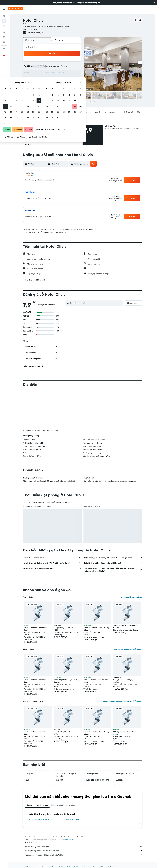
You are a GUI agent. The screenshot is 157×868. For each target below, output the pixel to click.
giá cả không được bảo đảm (65, 840)
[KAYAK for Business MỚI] (4, 42)
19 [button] (52, 79)
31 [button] (41, 90)
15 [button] (69, 73)
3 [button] (41, 68)
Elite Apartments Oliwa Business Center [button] (96, 681)
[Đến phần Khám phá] (4, 32)
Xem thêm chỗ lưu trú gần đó (131, 597)
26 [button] (52, 85)
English (97, 3)
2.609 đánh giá (37, 33)
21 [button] (63, 79)
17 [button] (41, 79)
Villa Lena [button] (57, 625)
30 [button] (75, 85)
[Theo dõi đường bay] (4, 37)
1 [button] (69, 62)
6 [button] (58, 68)
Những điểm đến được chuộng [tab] (63, 805)
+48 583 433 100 (30, 29)
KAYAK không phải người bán (84, 847)
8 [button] (69, 68)
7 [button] (63, 68)
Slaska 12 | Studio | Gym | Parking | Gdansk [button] (97, 629)
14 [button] (63, 73)
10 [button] (41, 73)
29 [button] (69, 85)
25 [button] (46, 85)
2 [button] (75, 62)
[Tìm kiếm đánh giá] (96, 303)
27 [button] (58, 85)
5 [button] (52, 68)
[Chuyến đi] (4, 49)
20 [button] (58, 79)
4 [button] (47, 68)
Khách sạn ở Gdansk (72, 819)
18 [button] (47, 79)
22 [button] (69, 79)
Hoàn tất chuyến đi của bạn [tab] (37, 805)
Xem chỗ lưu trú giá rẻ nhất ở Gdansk (128, 649)
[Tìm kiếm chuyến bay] (4, 16)
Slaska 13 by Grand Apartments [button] (125, 625)
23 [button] (75, 79)
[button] (154, 3)
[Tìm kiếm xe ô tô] (4, 26)
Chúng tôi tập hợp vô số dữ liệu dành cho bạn (84, 851)
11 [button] (46, 73)
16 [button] (75, 73)
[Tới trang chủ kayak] (16, 9)
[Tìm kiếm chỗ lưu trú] (4, 21)
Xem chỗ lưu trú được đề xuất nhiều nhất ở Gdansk (123, 701)
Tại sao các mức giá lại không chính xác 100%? (84, 855)
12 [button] (52, 73)
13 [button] (58, 73)
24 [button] (41, 85)
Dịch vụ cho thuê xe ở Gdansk (39, 819)
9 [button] (75, 68)
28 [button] (63, 85)
